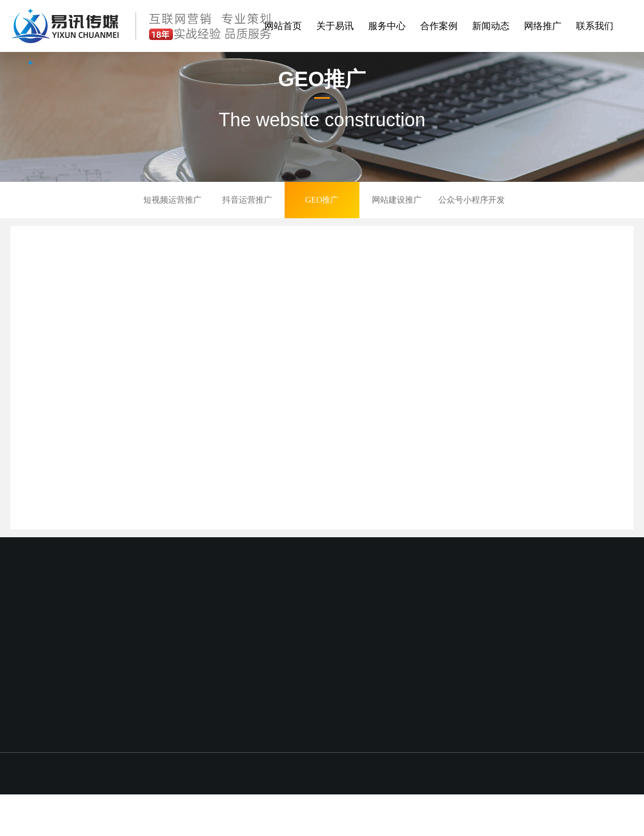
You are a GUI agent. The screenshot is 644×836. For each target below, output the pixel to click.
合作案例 (439, 26)
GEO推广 (322, 200)
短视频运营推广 (172, 200)
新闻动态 (491, 26)
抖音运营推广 (247, 200)
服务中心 (387, 26)
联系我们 (595, 26)
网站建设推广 (397, 200)
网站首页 (283, 26)
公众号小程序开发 (472, 200)
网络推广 (543, 26)
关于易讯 (335, 26)
